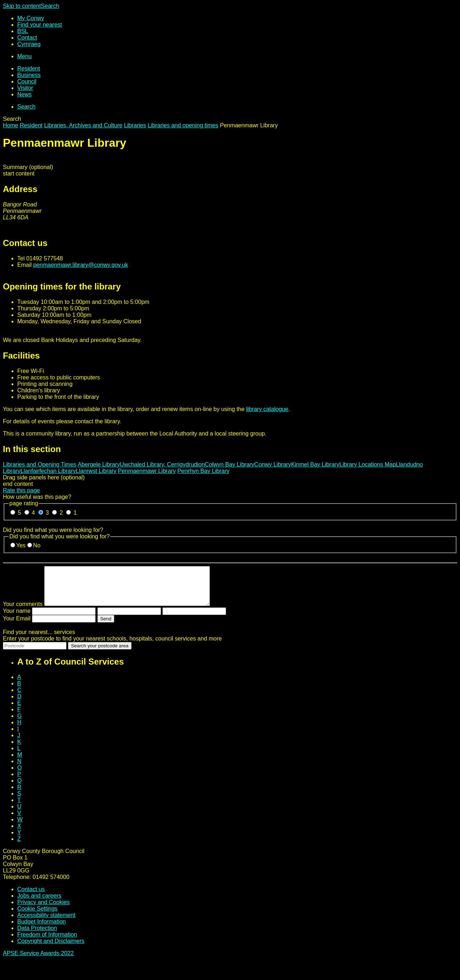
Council (27, 81)
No (37, 545)
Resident (29, 69)
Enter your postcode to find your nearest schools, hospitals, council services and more (112, 646)
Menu (24, 56)
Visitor (25, 88)
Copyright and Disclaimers (51, 949)
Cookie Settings (37, 916)
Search (50, 6)
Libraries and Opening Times (40, 464)
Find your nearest (40, 25)
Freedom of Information (47, 942)
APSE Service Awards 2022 (38, 961)
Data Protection (37, 936)
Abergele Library (99, 464)
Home (11, 125)
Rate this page (21, 490)
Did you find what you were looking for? (53, 530)
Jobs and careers (39, 903)
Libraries (135, 125)
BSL (23, 31)
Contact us (31, 897)
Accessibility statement (46, 923)
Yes (21, 545)
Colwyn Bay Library (230, 464)
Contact (27, 38)
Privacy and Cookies (43, 910)
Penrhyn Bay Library (204, 471)
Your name (17, 618)
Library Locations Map (367, 464)
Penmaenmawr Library (147, 471)
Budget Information (42, 929)
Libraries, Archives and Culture (83, 125)
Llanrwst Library (96, 471)
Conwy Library (273, 464)
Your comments (23, 612)
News (24, 94)
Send (106, 626)
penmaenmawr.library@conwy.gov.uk (80, 265)
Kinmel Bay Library (315, 464)
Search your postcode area (100, 653)
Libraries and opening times (183, 125)
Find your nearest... (39, 640)
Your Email (17, 626)
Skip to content (22, 6)
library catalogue (267, 409)
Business (29, 75)
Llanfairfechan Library (48, 471)
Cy (29, 44)
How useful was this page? (37, 497)
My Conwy (31, 18)
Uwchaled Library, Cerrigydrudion (162, 464)
